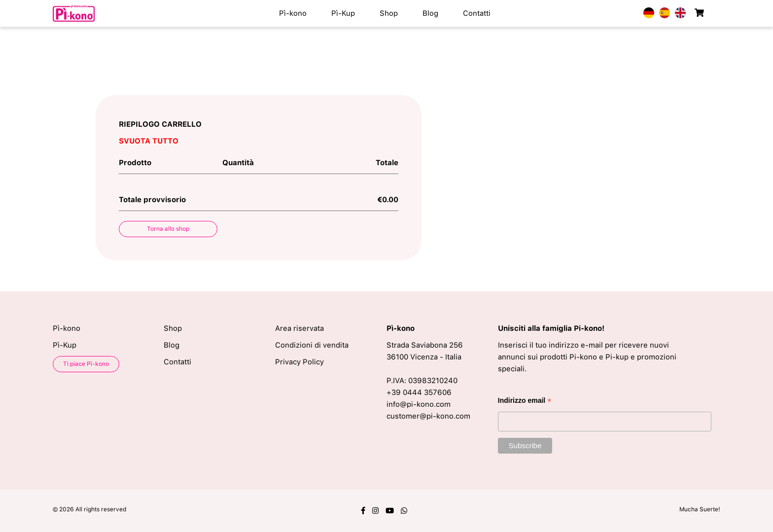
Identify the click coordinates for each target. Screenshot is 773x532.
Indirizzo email (525, 402)
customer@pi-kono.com (428, 416)
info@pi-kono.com (419, 404)
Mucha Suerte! (700, 509)
